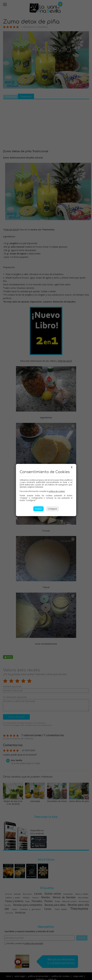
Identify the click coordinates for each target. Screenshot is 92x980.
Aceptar (38, 509)
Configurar (52, 509)
